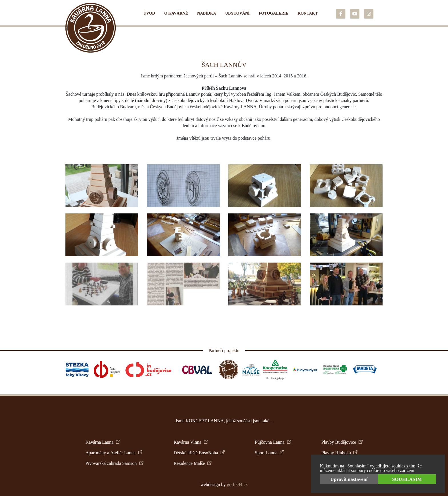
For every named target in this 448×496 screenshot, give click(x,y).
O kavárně (176, 13)
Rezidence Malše (193, 463)
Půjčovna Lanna (273, 442)
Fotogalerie (273, 13)
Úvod (149, 13)
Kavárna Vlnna (191, 442)
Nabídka (207, 13)
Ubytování (237, 13)
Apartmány (96, 453)
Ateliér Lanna (126, 453)
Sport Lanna (269, 453)
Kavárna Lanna (103, 442)
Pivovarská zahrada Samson (114, 463)
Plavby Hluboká (340, 453)
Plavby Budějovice (342, 442)
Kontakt (308, 13)
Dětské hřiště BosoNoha (199, 453)
